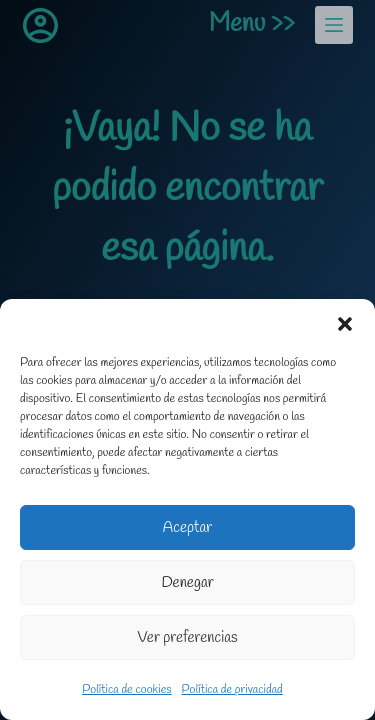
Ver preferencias (188, 638)
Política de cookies (126, 690)
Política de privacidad (232, 690)
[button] (345, 324)
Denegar (187, 583)
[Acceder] (40, 25)
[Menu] (334, 25)
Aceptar (187, 528)
